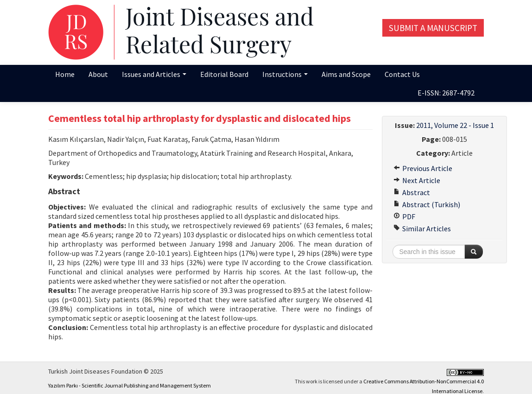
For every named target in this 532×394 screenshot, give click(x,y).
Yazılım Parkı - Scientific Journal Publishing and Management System (130, 385)
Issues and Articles (154, 74)
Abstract (412, 192)
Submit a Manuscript (433, 28)
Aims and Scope (346, 74)
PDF (404, 216)
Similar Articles (422, 229)
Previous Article (423, 168)
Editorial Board (224, 74)
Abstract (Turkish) (427, 204)
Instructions (285, 74)
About (98, 74)
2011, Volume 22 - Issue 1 (455, 125)
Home (65, 74)
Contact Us (402, 74)
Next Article (417, 180)
